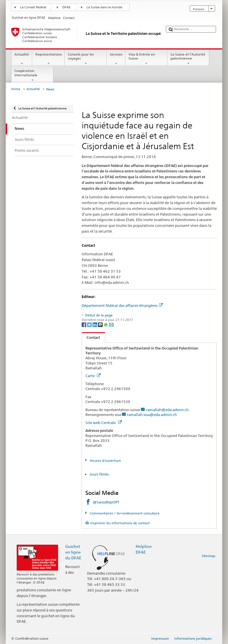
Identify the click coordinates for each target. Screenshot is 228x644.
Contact (91, 337)
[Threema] (101, 324)
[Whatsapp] (106, 324)
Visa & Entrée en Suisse (146, 59)
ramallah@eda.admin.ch (167, 410)
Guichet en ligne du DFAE (73, 552)
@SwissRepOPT (106, 502)
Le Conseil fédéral (33, 7)
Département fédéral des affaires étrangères (122, 305)
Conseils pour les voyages (86, 59)
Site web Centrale (104, 423)
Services (116, 59)
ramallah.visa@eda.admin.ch (152, 415)
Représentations (48, 59)
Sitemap (208, 556)
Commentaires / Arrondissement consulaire (124, 513)
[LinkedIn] (95, 324)
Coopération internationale (32, 75)
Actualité (22, 59)
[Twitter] (90, 324)
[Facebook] (84, 324)
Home (16, 89)
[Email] (111, 324)
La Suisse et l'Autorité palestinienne (188, 59)
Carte (93, 376)
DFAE (66, 7)
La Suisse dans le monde (104, 7)
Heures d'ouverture (105, 460)
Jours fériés (99, 474)
